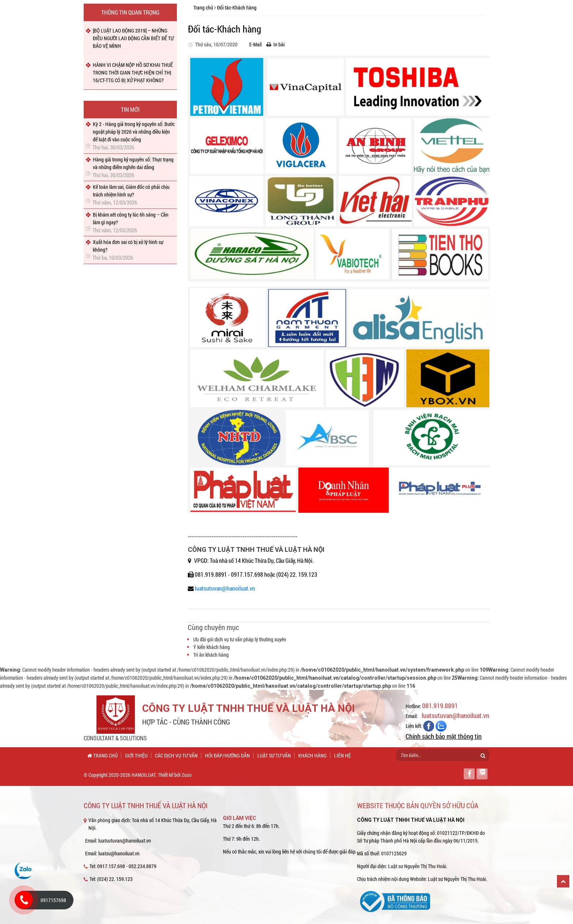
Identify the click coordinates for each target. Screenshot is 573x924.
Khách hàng (312, 755)
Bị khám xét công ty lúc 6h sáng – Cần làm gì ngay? (131, 218)
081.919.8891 (440, 706)
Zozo (187, 775)
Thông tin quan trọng (130, 12)
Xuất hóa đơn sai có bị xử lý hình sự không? (128, 246)
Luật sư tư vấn (274, 755)
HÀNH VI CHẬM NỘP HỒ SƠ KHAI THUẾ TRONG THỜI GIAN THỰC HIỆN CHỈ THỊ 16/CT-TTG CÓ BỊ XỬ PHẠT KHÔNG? (133, 72)
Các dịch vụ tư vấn (176, 755)
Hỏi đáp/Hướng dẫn (227, 755)
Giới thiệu (136, 755)
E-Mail (254, 44)
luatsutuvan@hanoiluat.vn (225, 588)
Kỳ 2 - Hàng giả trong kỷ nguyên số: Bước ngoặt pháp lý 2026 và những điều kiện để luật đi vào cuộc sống (134, 132)
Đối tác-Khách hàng (237, 7)
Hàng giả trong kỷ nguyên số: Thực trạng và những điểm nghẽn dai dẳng (133, 163)
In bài (276, 44)
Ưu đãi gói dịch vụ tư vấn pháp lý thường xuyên (240, 639)
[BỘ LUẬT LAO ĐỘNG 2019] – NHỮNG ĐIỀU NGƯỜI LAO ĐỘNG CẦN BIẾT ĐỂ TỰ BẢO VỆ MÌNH (133, 38)
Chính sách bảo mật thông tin (444, 736)
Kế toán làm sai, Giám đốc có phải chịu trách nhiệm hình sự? (131, 191)
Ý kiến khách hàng (212, 647)
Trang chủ (203, 7)
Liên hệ (342, 755)
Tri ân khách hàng (211, 655)
